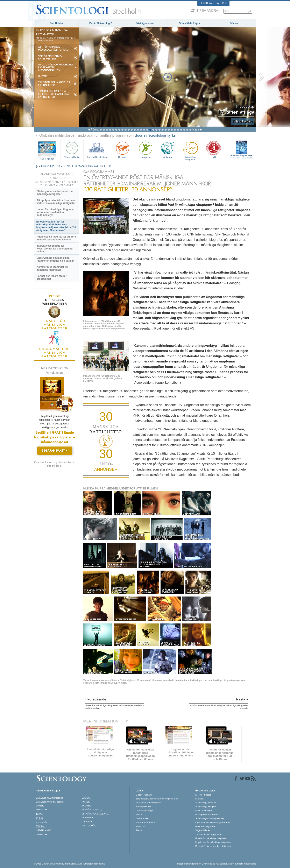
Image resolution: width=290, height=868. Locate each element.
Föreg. (95, 129)
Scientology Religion (206, 806)
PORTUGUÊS (89, 826)
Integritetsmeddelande (188, 864)
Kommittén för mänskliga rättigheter (213, 846)
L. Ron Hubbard (56, 23)
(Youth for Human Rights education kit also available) (55, 464)
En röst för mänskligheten (148, 803)
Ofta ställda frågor (189, 23)
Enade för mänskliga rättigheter (211, 838)
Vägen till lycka (72, 149)
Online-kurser (142, 818)
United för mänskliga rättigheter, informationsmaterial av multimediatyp (56, 212)
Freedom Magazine (241, 157)
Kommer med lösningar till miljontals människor (52, 268)
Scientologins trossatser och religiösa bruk (157, 799)
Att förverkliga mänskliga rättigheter (54, 48)
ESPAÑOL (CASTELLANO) (95, 814)
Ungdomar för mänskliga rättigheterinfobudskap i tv (55, 68)
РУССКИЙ (41, 823)
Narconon (146, 149)
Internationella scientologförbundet (213, 823)
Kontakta (140, 826)
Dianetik (199, 799)
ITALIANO (87, 821)
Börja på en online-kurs (207, 814)
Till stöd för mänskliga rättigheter (54, 84)
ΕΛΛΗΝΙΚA (87, 818)
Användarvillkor (225, 864)
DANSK (40, 806)
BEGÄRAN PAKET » (55, 451)
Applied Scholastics (97, 149)
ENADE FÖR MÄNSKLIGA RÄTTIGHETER (87, 166)
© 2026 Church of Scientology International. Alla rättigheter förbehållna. (70, 864)
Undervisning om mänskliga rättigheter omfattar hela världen (56, 259)
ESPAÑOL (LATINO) (92, 810)
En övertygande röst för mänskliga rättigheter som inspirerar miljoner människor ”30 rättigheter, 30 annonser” (56, 226)
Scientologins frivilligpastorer (210, 818)
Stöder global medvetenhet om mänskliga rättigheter (55, 193)
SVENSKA (87, 806)
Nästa (196, 129)
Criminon (123, 149)
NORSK (86, 802)
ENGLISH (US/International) (50, 798)
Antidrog (168, 149)
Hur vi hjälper (47, 159)
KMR (213, 149)
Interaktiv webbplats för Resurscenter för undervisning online (55, 249)
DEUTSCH (41, 834)
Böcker (234, 23)
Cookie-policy (208, 864)
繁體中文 (41, 826)
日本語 (39, 818)
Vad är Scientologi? (101, 23)
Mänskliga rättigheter (190, 150)
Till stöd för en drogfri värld (209, 834)
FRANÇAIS (42, 810)
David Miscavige (204, 811)
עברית (40, 814)
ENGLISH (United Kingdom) (50, 802)
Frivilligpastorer (145, 23)
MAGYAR (86, 798)
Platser (139, 830)
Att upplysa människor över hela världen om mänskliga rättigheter (56, 202)
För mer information (146, 823)
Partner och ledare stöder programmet (52, 277)
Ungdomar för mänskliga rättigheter (213, 842)
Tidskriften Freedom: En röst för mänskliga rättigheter (54, 94)
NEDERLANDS (44, 830)
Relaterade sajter (214, 3)
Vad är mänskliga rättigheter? (50, 57)
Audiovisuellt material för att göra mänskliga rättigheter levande (56, 238)
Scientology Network (206, 803)
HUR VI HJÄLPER (51, 166)
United (43, 76)
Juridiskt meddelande (246, 864)
